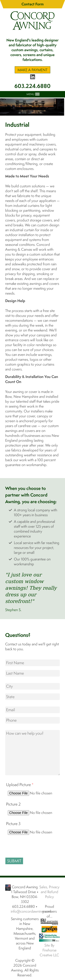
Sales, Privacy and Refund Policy (49, 892)
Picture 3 (13, 824)
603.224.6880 (32, 86)
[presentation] (32, 845)
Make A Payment (32, 70)
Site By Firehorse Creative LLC (49, 950)
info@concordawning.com (31, 911)
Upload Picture (20, 785)
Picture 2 (13, 804)
